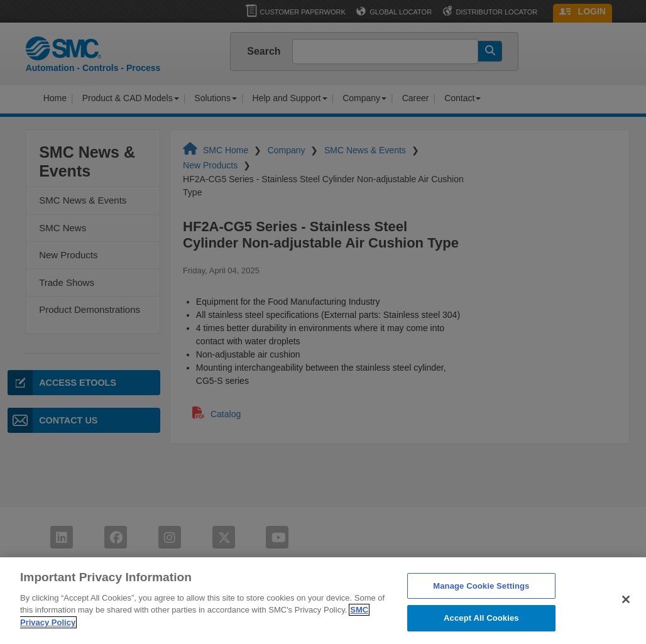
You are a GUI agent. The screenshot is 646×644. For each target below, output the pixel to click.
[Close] (626, 628)
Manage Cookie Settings (481, 615)
